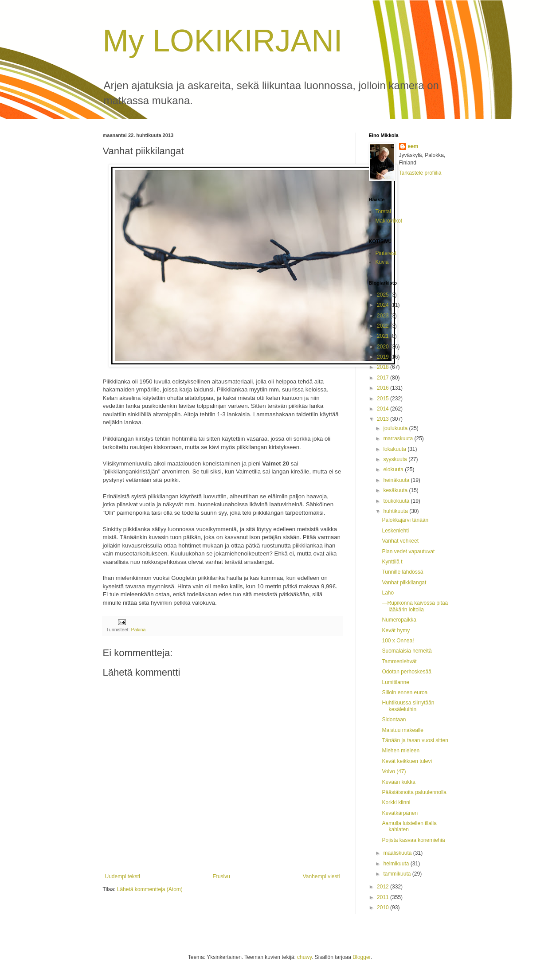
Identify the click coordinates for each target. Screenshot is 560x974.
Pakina (139, 630)
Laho (388, 593)
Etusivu (221, 876)
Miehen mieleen (401, 751)
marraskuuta (399, 438)
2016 (384, 388)
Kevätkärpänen (400, 813)
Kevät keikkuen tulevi (407, 761)
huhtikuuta (396, 511)
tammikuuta (397, 874)
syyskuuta (396, 459)
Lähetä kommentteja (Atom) (150, 889)
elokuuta (394, 469)
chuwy (304, 957)
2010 (384, 908)
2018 (384, 367)
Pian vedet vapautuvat (408, 552)
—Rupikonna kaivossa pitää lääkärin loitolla (415, 606)
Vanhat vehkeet (400, 541)
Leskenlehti (395, 531)
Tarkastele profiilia (420, 173)
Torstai (383, 211)
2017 (384, 378)
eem (413, 146)
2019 (384, 357)
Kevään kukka (398, 782)
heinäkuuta (397, 480)
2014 (384, 409)
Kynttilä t (392, 562)
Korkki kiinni (396, 802)
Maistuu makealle (402, 730)
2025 (384, 295)
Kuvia (382, 262)
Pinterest (386, 253)
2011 (384, 897)
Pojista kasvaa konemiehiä (413, 840)
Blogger (362, 957)
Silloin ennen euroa (405, 692)
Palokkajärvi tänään (405, 520)
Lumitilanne (395, 682)
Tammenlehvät (399, 661)
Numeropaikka (399, 620)
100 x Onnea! (398, 641)
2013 (384, 419)
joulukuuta (396, 428)
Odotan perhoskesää (406, 672)
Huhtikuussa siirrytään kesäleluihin (408, 706)
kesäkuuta (396, 490)
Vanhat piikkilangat (404, 583)
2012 (384, 887)
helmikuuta (397, 864)
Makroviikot (389, 221)
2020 (384, 347)
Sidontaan (394, 720)
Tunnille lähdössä (402, 572)
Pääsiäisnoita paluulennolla (414, 792)
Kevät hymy (396, 630)
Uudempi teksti (123, 876)
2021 (384, 336)
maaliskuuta (398, 853)
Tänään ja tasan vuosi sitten (415, 740)
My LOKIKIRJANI (223, 41)
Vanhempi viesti (321, 876)
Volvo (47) (394, 771)
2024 (384, 305)
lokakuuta (395, 449)
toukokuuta (397, 501)
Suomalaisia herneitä (407, 651)
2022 (384, 326)
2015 (384, 399)
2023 (384, 316)
